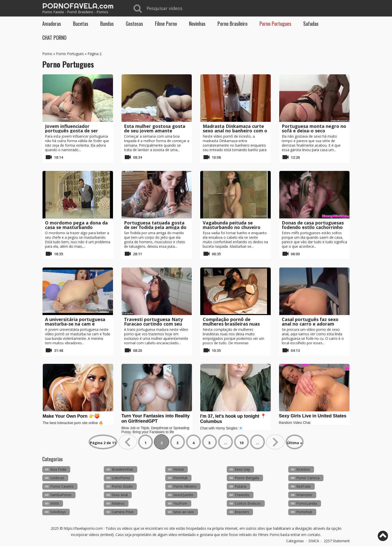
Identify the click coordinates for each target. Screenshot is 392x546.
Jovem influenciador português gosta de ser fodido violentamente (71, 131)
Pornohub (304, 512)
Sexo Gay (242, 469)
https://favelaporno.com (83, 528)
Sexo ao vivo (184, 512)
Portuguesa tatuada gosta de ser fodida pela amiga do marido (155, 227)
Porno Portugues (275, 24)
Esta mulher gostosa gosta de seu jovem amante (155, 128)
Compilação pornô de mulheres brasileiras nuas (231, 322)
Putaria (240, 486)
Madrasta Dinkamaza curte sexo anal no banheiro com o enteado (235, 131)
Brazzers (242, 512)
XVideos (118, 503)
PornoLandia (307, 503)
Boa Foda (58, 469)
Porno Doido (122, 486)
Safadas (311, 24)
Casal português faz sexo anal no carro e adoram (310, 322)
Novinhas (197, 24)
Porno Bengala (247, 478)
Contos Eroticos (248, 503)
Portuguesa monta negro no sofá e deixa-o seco (314, 128)
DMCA (314, 541)
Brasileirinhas (122, 469)
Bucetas (81, 24)
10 (241, 443)
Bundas (107, 24)
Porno (47, 54)
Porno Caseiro (62, 486)
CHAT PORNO (54, 38)
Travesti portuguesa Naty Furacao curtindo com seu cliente (153, 324)
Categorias (295, 541)
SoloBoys (58, 512)
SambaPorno (61, 495)
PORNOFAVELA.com (78, 6)
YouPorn (180, 503)
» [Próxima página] (275, 442)
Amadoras (52, 24)
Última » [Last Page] (295, 443)
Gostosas (134, 24)
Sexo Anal (120, 495)
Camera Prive (123, 512)
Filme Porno (166, 24)
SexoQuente (183, 495)
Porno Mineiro (185, 486)
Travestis (242, 495)
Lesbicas (57, 478)
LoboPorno (121, 478)
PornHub (180, 478)
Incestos (303, 469)
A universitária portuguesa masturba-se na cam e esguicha (75, 324)
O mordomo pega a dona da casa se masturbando (76, 225)
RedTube (303, 486)
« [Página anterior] (128, 442)
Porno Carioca (308, 478)
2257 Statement (337, 541)
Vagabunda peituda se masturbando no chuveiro (232, 225)
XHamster (304, 495)
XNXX (55, 503)
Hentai (178, 469)
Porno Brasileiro (232, 24)
